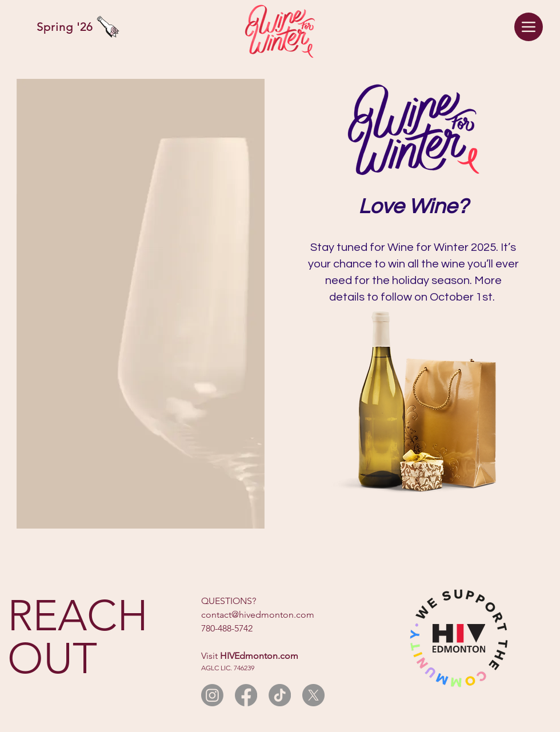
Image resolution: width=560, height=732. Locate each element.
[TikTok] (280, 695)
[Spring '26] (71, 27)
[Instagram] (212, 695)
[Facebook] (246, 695)
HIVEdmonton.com (259, 656)
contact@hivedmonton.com (258, 615)
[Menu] (529, 27)
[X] (313, 695)
